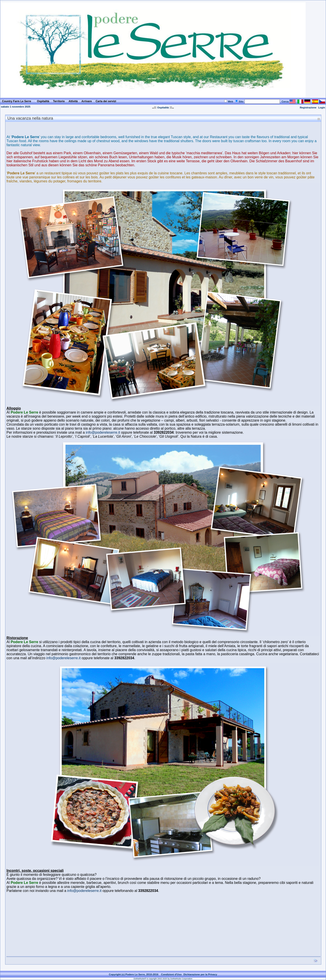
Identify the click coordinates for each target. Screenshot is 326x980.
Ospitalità (163, 108)
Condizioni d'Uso (171, 974)
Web (230, 101)
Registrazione (308, 108)
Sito (241, 101)
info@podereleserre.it (103, 432)
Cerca (285, 101)
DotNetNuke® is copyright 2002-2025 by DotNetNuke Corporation (163, 979)
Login (322, 108)
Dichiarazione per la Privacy (200, 974)
